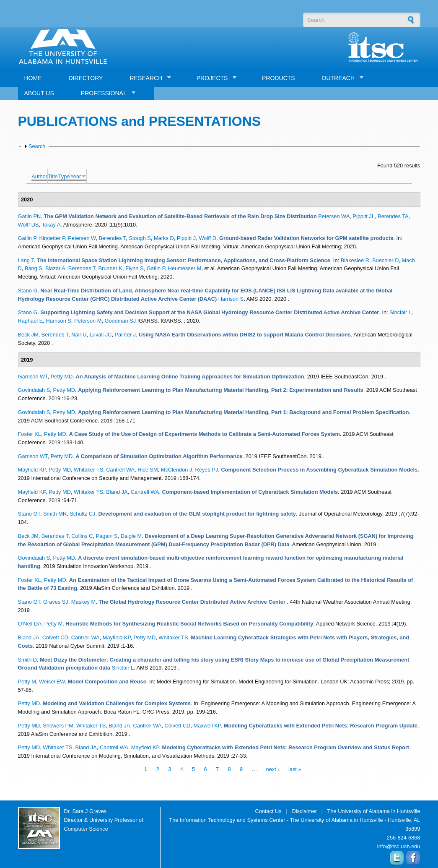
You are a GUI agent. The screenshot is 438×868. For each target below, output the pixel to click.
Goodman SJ (121, 321)
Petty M (53, 624)
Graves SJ (56, 602)
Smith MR (55, 514)
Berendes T (113, 238)
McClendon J (177, 470)
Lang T (26, 260)
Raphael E (31, 321)
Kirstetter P (52, 238)
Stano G (28, 291)
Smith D (28, 660)
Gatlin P (27, 238)
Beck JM (28, 335)
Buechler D (385, 260)
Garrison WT (33, 377)
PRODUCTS (279, 78)
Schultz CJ (82, 514)
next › (273, 770)
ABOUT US (39, 93)
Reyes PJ (207, 470)
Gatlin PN (30, 216)
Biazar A (55, 268)
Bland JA (117, 492)
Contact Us (268, 811)
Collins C (82, 536)
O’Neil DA (30, 624)
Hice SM (148, 470)
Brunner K (110, 268)
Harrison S (231, 299)
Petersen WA (334, 216)
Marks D (164, 238)
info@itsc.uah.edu (399, 846)
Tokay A (51, 225)
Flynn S (134, 268)
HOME (33, 78)
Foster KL (30, 434)
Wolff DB (29, 225)
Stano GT (29, 514)
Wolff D (207, 238)
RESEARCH (147, 78)
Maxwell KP (207, 726)
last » (295, 770)
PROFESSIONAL (105, 93)
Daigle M (131, 536)
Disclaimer (304, 811)
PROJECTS (214, 78)
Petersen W (82, 238)
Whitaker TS (88, 470)
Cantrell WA (120, 470)
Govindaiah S (34, 390)
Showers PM (58, 726)
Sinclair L (400, 312)
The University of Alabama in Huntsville (374, 811)
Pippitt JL (364, 216)
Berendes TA (393, 216)
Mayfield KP (32, 470)
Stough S (140, 238)
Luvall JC (101, 335)
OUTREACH (340, 78)
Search (37, 146)
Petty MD (62, 377)
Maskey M (83, 602)
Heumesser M (185, 268)
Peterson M (88, 321)
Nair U (79, 335)
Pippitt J (187, 238)
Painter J (126, 335)
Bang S (34, 268)
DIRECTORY (86, 78)
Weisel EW (52, 682)
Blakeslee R (355, 260)
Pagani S (107, 536)
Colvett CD (55, 637)
